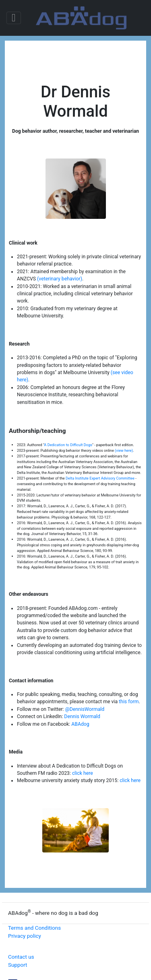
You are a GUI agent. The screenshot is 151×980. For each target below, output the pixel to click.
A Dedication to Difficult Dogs (68, 445)
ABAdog (80, 724)
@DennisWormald (85, 709)
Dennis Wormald (82, 716)
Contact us (21, 957)
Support (18, 965)
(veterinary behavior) (60, 279)
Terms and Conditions (34, 928)
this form (129, 702)
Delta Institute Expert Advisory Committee (100, 478)
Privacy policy (25, 936)
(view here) (124, 450)
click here (83, 773)
